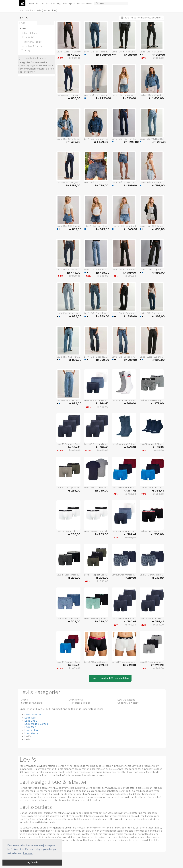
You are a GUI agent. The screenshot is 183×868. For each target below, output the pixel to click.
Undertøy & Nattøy (128, 703)
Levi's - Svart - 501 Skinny (69, 52)
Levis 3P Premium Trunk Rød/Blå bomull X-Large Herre (152, 488)
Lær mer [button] (28, 853)
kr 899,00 (130, 55)
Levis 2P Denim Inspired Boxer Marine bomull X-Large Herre (152, 575)
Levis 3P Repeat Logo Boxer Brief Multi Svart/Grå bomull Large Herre (152, 662)
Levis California (33, 715)
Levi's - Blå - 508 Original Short (68, 226)
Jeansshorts (76, 700)
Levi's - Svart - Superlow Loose (152, 270)
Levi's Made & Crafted (36, 724)
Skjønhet (62, 4)
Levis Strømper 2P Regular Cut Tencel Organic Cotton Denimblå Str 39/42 (124, 444)
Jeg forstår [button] (32, 862)
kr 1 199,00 (73, 185)
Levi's (38, 10)
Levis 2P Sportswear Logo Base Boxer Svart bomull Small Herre (152, 531)
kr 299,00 (74, 491)
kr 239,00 (102, 665)
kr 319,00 (130, 578)
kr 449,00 (158, 55)
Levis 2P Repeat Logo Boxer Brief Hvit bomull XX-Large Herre (124, 662)
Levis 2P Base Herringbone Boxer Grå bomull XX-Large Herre (152, 400)
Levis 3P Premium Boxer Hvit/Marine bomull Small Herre (96, 400)
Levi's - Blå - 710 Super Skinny (68, 95)
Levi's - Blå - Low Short (97, 226)
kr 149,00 (130, 403)
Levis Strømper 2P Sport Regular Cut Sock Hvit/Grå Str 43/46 (124, 400)
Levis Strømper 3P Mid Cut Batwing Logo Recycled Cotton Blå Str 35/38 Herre (152, 444)
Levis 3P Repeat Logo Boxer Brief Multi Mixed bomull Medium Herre (96, 575)
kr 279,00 (157, 403)
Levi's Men (30, 727)
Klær (32, 4)
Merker (30, 10)
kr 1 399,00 (73, 142)
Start (22, 10)
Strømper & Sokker (32, 703)
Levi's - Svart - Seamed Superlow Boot (124, 270)
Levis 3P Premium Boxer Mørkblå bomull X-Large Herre (68, 444)
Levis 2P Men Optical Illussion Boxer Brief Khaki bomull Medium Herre (68, 488)
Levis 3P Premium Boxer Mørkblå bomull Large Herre (152, 618)
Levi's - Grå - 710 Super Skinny (152, 52)
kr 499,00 (74, 55)
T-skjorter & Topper (80, 703)
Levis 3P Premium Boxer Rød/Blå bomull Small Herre (68, 662)
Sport (72, 4)
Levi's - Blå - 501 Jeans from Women (96, 52)
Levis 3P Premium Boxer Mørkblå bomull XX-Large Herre (96, 444)
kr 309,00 (74, 621)
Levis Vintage (32, 730)
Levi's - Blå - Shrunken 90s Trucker (68, 139)
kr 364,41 (102, 403)
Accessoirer (49, 4)
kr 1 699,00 (156, 98)
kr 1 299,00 (102, 55)
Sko (38, 4)
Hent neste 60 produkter (110, 678)
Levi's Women (32, 733)
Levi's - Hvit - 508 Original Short (152, 226)
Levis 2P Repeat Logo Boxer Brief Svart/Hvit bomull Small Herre (96, 662)
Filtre (125, 18)
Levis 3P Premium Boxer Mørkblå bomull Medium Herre (124, 618)
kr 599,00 (130, 98)
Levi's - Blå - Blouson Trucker (96, 139)
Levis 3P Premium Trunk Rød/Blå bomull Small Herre (124, 488)
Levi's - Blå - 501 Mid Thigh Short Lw (124, 182)
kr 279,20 (102, 578)
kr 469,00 (103, 407)
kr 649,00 (102, 229)
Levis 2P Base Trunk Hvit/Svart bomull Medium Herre (96, 531)
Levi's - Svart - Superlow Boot (124, 313)
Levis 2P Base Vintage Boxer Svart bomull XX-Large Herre (68, 575)
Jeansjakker (32, 775)
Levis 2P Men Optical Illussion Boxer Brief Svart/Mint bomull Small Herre (96, 618)
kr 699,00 (74, 229)
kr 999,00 (75, 58)
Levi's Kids (30, 718)
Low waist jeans (126, 700)
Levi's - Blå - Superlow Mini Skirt (124, 95)
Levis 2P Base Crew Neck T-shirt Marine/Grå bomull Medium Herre (96, 488)
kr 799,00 (102, 185)
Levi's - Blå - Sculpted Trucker (152, 95)
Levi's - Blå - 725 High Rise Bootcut (124, 139)
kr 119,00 (159, 450)
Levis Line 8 (31, 721)
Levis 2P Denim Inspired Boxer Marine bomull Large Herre (124, 575)
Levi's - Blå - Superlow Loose (68, 313)
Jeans (24, 700)
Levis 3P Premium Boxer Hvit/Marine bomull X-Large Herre (124, 531)
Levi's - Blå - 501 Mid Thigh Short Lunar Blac (96, 182)
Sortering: (147, 18)
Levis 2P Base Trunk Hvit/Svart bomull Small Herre (68, 531)
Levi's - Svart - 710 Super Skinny (124, 52)
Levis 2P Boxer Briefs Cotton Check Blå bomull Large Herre (68, 618)
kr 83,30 (158, 447)
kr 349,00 (103, 581)
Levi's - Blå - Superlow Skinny (68, 270)
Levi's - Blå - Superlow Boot (96, 270)
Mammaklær (85, 4)
